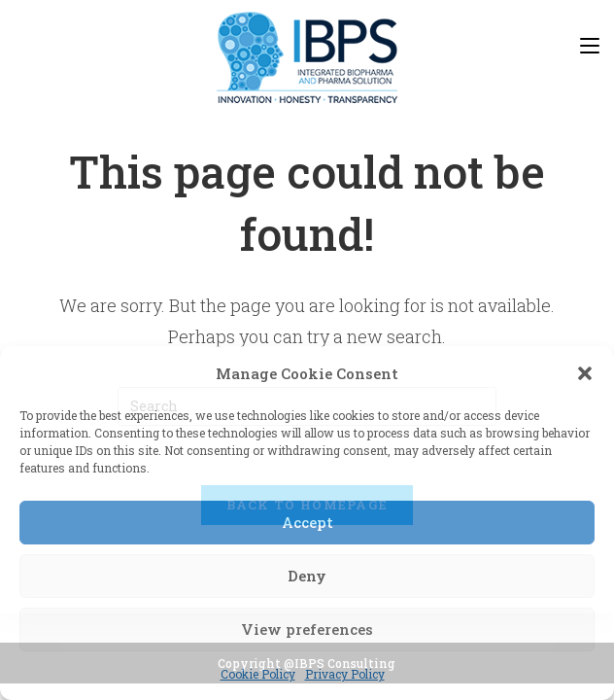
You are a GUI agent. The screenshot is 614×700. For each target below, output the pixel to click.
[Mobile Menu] (590, 45)
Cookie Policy (258, 674)
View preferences (307, 629)
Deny (307, 576)
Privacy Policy (345, 674)
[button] (585, 373)
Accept (307, 522)
